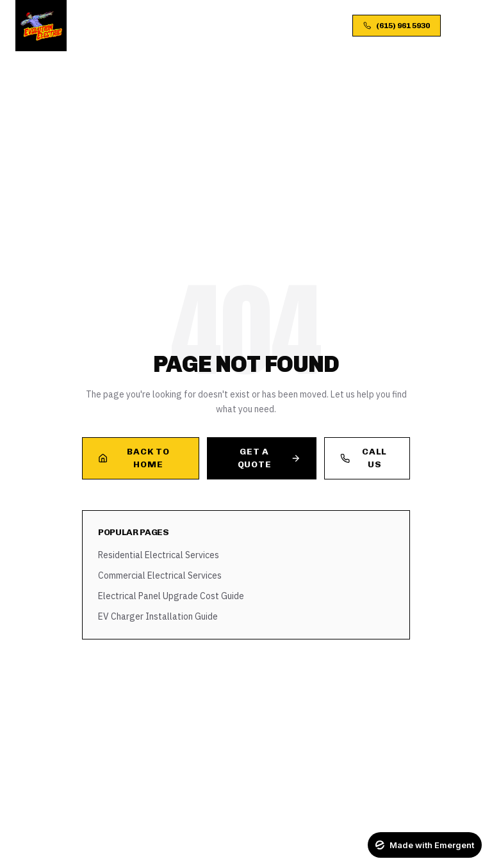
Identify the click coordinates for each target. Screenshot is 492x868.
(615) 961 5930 (397, 26)
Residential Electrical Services (159, 555)
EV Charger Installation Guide (158, 616)
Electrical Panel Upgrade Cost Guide (171, 596)
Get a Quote (269, 458)
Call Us (364, 458)
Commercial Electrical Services (160, 575)
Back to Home (134, 458)
